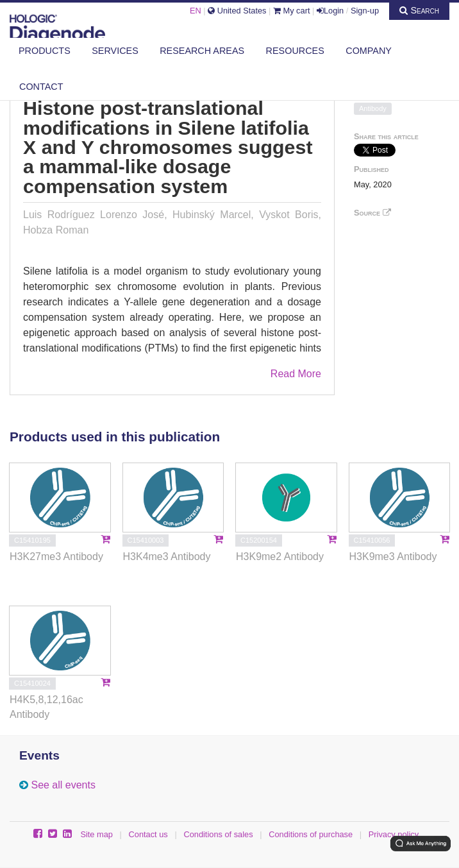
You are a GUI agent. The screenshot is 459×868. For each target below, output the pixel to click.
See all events (63, 785)
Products (45, 51)
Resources (295, 51)
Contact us (148, 834)
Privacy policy (394, 834)
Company (369, 51)
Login (330, 11)
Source (372, 213)
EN (196, 11)
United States (237, 11)
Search (419, 10)
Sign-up (365, 11)
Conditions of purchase (311, 834)
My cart (292, 11)
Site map (96, 834)
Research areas (202, 51)
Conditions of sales (218, 834)
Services (115, 51)
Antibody (373, 108)
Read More (296, 374)
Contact (41, 87)
